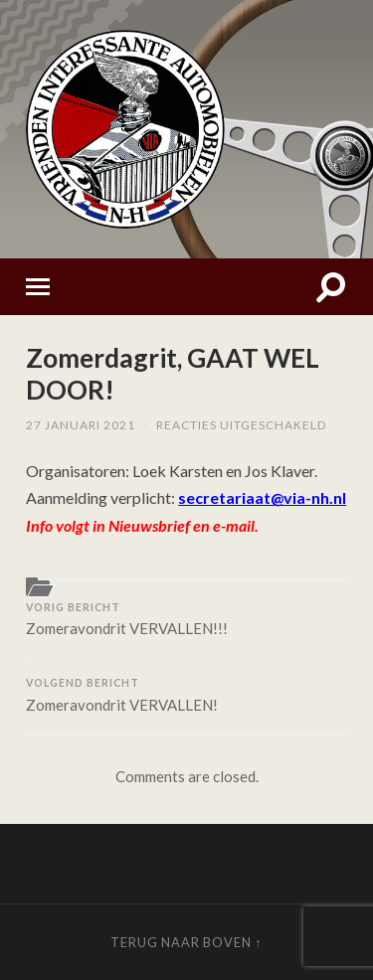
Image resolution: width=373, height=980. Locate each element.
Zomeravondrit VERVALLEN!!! (186, 620)
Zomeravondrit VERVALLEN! (186, 695)
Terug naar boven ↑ (186, 942)
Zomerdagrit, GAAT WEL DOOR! (173, 374)
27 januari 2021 (81, 425)
